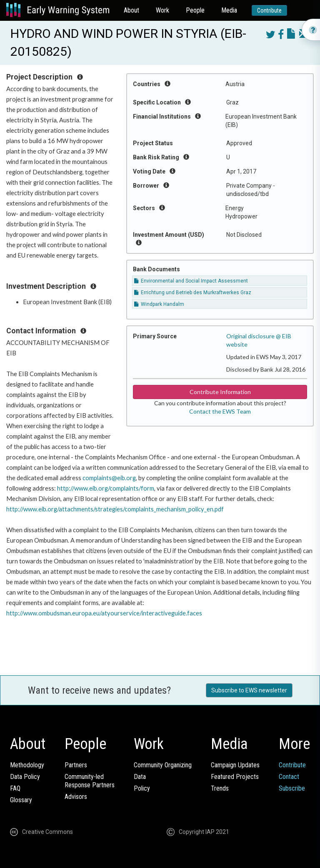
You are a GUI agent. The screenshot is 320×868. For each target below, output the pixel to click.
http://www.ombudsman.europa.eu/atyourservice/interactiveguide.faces (104, 613)
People (195, 10)
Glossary (21, 800)
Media (229, 10)
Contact (289, 777)
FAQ (15, 788)
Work (162, 10)
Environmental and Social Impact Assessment (191, 281)
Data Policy (25, 777)
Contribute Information (220, 392)
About (131, 10)
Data (140, 777)
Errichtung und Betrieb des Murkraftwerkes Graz (193, 293)
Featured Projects (235, 777)
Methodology (27, 765)
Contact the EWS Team (220, 411)
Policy (142, 788)
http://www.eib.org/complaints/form (106, 488)
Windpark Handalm (159, 304)
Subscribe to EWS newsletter (249, 690)
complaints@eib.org (109, 478)
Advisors (76, 797)
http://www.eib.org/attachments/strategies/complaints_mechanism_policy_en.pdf (115, 509)
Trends (220, 788)
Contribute (269, 10)
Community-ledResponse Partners (90, 781)
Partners (76, 765)
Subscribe (292, 788)
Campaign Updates (235, 765)
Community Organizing (163, 765)
